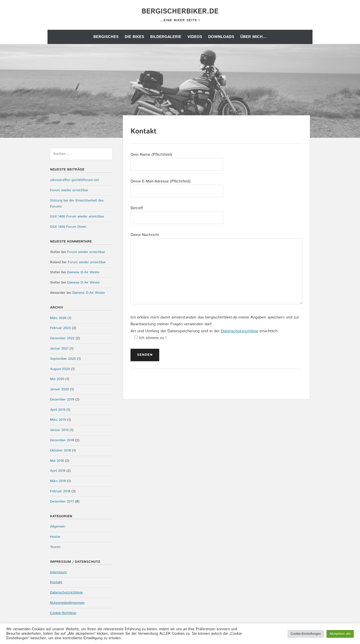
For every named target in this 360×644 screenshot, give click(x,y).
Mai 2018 (57, 461)
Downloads (221, 37)
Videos (195, 37)
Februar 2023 (60, 328)
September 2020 (63, 359)
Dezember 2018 (62, 440)
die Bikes (134, 37)
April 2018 (58, 471)
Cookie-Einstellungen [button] (306, 634)
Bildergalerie (166, 37)
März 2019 (58, 420)
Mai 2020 (57, 379)
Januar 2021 (59, 348)
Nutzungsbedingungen (67, 603)
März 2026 (58, 318)
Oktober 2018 (60, 450)
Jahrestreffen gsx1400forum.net (74, 180)
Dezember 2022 (62, 338)
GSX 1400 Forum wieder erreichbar (77, 216)
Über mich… (253, 37)
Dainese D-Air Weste (83, 272)
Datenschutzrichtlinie (240, 331)
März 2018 (58, 481)
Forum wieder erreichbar (69, 190)
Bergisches (106, 37)
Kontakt (56, 582)
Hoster (55, 537)
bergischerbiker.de (180, 11)
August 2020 (60, 369)
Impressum (58, 572)
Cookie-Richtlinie (63, 613)
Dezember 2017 (62, 501)
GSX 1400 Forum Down (68, 227)
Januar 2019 (59, 430)
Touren (55, 547)
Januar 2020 (59, 389)
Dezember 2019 (62, 399)
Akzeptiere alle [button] (340, 634)
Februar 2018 (60, 491)
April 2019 (58, 410)
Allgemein (58, 526)
